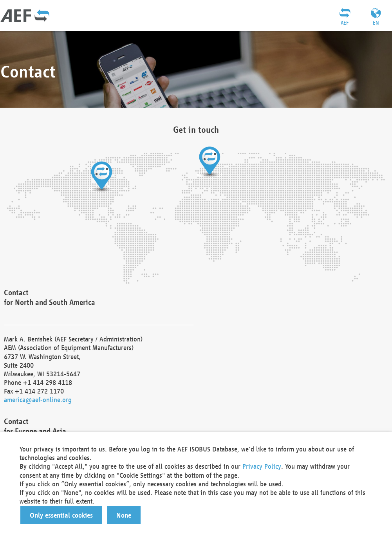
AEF (345, 23)
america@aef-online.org (38, 400)
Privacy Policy (262, 466)
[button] (61, 515)
